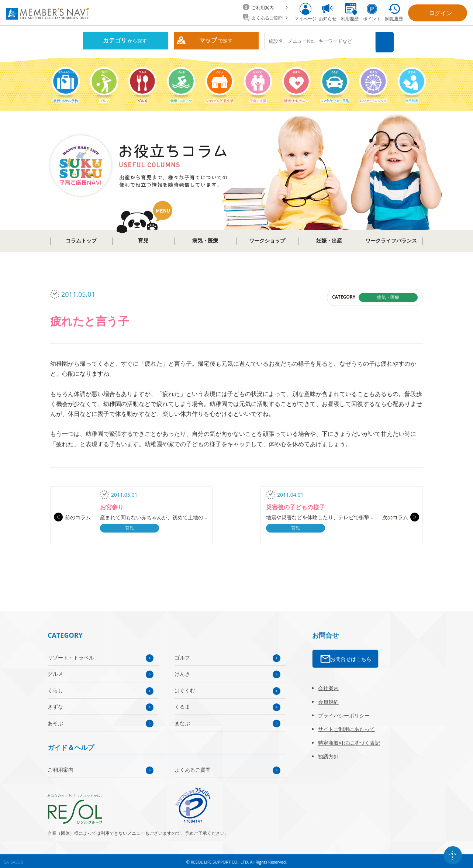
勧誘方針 (328, 754)
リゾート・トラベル (71, 656)
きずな (55, 705)
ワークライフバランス (391, 239)
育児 (143, 239)
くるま (182, 705)
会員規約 (328, 700)
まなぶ (182, 721)
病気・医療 (205, 239)
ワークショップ (267, 239)
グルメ (55, 672)
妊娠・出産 (329, 239)
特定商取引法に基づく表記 (349, 740)
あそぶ (55, 721)
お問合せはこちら (351, 657)
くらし (55, 688)
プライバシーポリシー (344, 713)
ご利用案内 (61, 767)
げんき (182, 672)
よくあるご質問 (193, 767)
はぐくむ (185, 688)
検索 (385, 41)
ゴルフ (182, 656)
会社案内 (328, 686)
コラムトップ (81, 239)
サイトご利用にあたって (346, 727)
